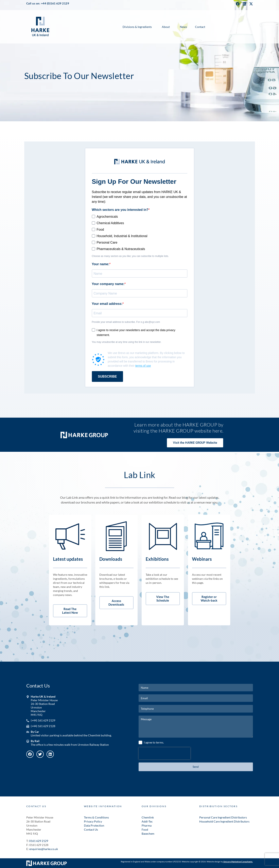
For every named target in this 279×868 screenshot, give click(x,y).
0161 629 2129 (39, 841)
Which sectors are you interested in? (120, 210)
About (166, 27)
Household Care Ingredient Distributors (224, 821)
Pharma (147, 825)
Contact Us (91, 829)
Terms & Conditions (96, 817)
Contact (200, 27)
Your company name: (108, 284)
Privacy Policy (93, 821)
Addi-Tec (147, 821)
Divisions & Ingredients (137, 27)
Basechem (148, 834)
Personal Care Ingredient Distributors (223, 817)
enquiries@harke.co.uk (44, 849)
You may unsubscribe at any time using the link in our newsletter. (127, 342)
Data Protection (94, 825)
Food (145, 829)
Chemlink (148, 817)
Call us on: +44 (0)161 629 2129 (48, 3)
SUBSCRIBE (107, 376)
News (183, 27)
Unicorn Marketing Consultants (238, 862)
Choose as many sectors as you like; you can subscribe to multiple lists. (130, 256)
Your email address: (107, 304)
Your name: (101, 264)
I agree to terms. (154, 742)
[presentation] (164, 753)
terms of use (143, 366)
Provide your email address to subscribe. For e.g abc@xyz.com (126, 322)
